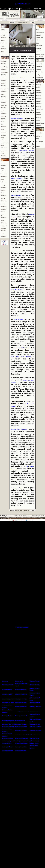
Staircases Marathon (21, 730)
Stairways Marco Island (22, 711)
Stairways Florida (34, 681)
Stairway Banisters (8, 750)
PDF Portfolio (38, 9)
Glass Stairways (15, 251)
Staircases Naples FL (21, 694)
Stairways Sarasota (35, 703)
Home (2, 9)
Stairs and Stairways (23, 627)
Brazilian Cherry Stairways (3, 193)
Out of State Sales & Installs (39, 144)
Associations (40, 133)
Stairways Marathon (21, 706)
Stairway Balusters (21, 750)
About (7, 9)
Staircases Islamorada (21, 738)
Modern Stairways (16, 178)
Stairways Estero (20, 721)
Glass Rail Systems (17, 290)
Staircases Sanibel (35, 724)
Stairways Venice (34, 711)
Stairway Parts (6, 743)
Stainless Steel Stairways (3, 124)
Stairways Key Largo (21, 699)
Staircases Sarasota (8, 685)
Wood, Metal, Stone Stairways (22, 357)
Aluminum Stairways (17, 488)
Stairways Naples (7, 689)
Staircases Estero (34, 738)
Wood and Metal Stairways (3, 138)
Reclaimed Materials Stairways (4, 228)
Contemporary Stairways (27, 151)
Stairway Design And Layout (39, 38)
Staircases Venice (34, 735)
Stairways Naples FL (21, 689)
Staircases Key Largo (21, 724)
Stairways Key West (21, 703)
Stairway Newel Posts (21, 743)
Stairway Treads (34, 743)
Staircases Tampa (34, 741)
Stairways (5, 681)
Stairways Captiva (7, 716)
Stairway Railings (34, 685)
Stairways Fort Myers (8, 703)
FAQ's (17, 9)
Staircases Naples (7, 694)
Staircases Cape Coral (8, 724)
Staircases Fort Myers (8, 727)
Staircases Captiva (7, 738)
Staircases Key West (21, 727)
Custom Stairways (17, 78)
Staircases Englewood (9, 741)
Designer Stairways (17, 119)
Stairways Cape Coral (8, 699)
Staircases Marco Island (22, 735)
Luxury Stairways (16, 195)
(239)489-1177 (22, 4)
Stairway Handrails (21, 747)
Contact (12, 9)
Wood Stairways (18, 320)
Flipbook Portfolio (25, 9)
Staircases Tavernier (35, 730)
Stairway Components (21, 741)
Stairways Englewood (8, 721)
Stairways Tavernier (35, 706)
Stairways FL (19, 681)
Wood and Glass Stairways (3, 153)
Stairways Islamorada (21, 716)
